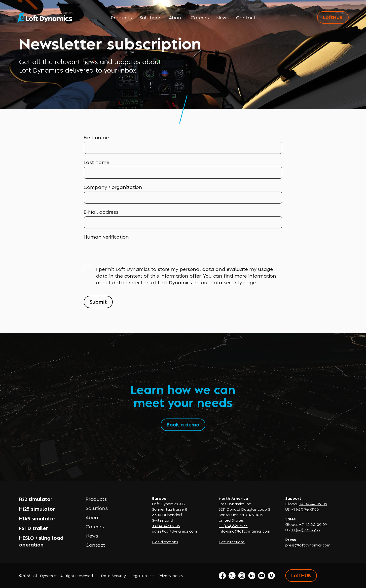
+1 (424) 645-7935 (233, 525)
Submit (98, 302)
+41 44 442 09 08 (313, 504)
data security (226, 282)
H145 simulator (37, 518)
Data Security (113, 575)
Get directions (165, 542)
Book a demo (183, 424)
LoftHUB (333, 17)
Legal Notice (142, 575)
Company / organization (113, 187)
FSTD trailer (34, 528)
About (176, 17)
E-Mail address (101, 212)
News (222, 17)
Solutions (150, 17)
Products (121, 17)
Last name (96, 162)
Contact (246, 17)
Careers (200, 17)
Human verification (106, 237)
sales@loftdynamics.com (175, 531)
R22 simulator (36, 499)
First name (96, 137)
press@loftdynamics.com (308, 545)
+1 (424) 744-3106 (305, 509)
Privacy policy (171, 575)
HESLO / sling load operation (41, 541)
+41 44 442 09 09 (166, 525)
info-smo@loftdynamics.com (244, 531)
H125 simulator (37, 509)
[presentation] (121, 251)
